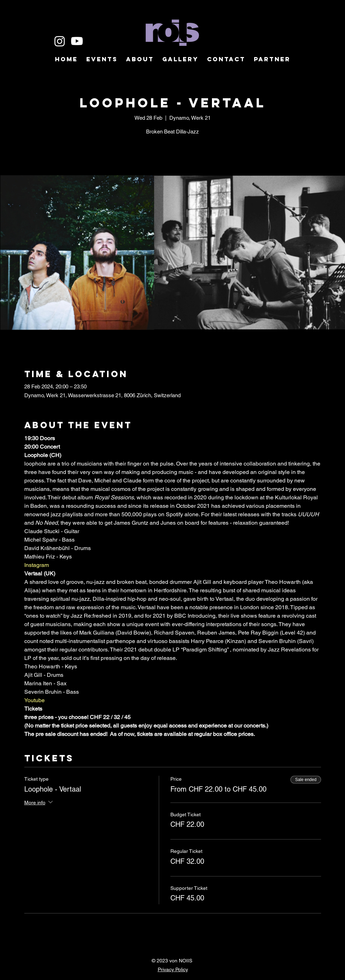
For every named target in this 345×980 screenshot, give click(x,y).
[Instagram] (60, 41)
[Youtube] (77, 41)
